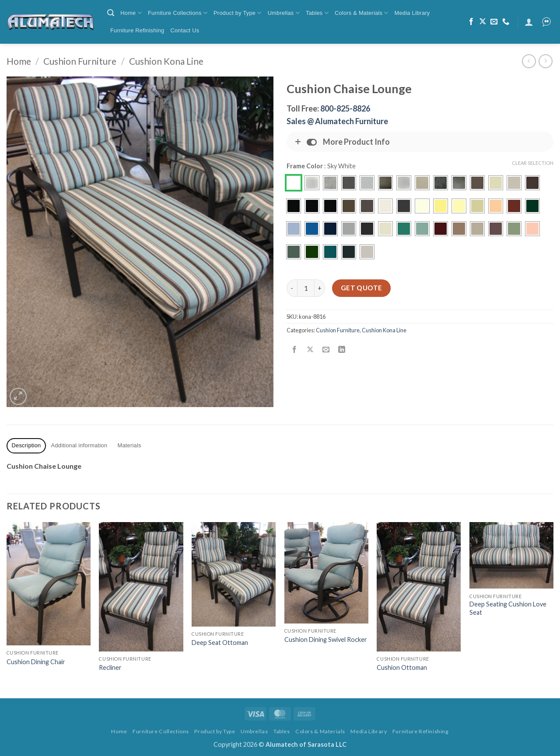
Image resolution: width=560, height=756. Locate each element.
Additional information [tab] (79, 445)
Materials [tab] (129, 445)
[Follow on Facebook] (471, 22)
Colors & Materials (362, 13)
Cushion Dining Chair (36, 662)
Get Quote (362, 288)
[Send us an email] (494, 22)
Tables (317, 13)
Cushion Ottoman (402, 667)
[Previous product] (545, 61)
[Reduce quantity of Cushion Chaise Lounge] (292, 288)
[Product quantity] (306, 288)
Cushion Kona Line (166, 61)
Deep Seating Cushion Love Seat (508, 608)
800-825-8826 (345, 108)
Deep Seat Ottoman (220, 643)
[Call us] (506, 22)
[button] (111, 13)
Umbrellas (284, 13)
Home (131, 13)
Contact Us (185, 30)
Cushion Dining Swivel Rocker (326, 639)
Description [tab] (26, 445)
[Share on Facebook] (295, 350)
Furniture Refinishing (137, 30)
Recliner (110, 667)
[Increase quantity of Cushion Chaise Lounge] (320, 288)
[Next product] (529, 61)
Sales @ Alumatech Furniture (337, 121)
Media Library (412, 13)
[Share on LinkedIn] (342, 350)
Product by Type (238, 13)
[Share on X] (310, 350)
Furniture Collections (178, 13)
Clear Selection (533, 163)
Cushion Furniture (80, 61)
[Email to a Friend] (326, 350)
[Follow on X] (483, 22)
